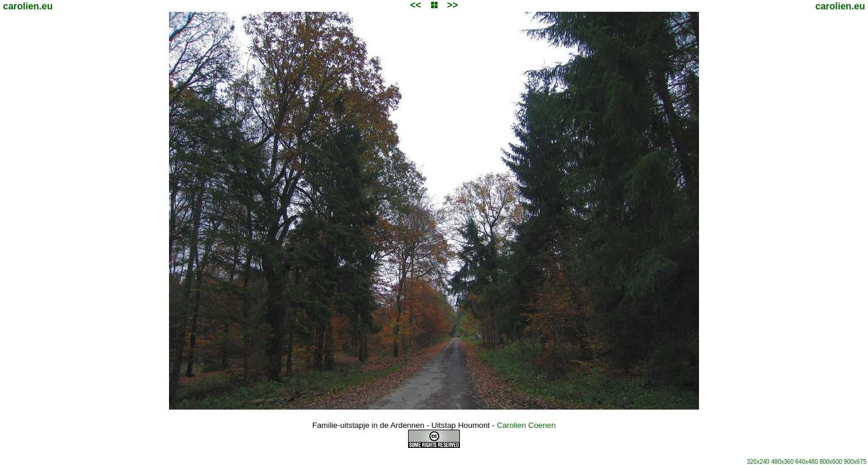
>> (453, 5)
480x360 (782, 462)
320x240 (758, 462)
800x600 (831, 462)
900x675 (855, 462)
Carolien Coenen (526, 425)
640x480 (807, 462)
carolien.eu (28, 6)
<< (415, 5)
